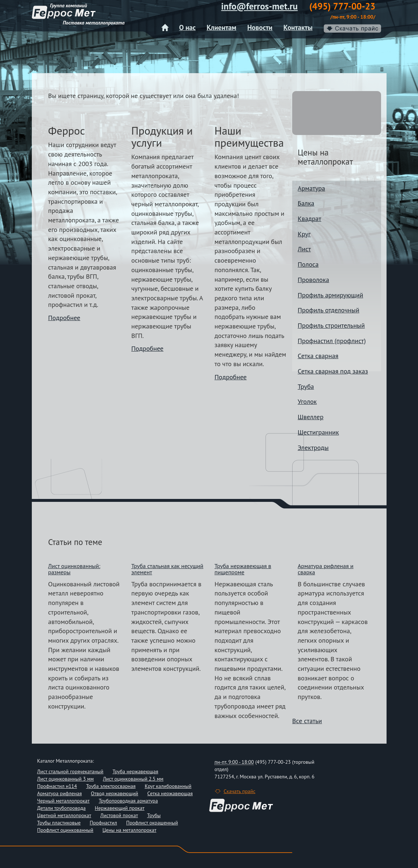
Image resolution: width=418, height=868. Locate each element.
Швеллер (311, 417)
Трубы (154, 815)
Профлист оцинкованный (65, 830)
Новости (260, 27)
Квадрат (309, 219)
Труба (306, 386)
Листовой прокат (119, 815)
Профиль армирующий (330, 295)
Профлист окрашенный (152, 823)
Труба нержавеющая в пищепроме (243, 569)
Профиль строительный (331, 325)
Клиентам (221, 27)
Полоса (308, 264)
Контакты (298, 27)
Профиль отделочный (328, 310)
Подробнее (64, 318)
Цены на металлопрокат (129, 830)
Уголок (307, 401)
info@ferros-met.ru (259, 6)
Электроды (313, 448)
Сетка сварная (318, 356)
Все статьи (307, 721)
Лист (304, 249)
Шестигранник (318, 432)
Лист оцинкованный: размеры (74, 569)
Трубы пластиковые (59, 823)
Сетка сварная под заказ (333, 371)
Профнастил (103, 823)
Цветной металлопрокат (64, 815)
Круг (304, 234)
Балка (306, 203)
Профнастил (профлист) (332, 341)
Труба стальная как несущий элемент (167, 569)
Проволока (313, 280)
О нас (187, 27)
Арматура (311, 188)
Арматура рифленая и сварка (326, 569)
